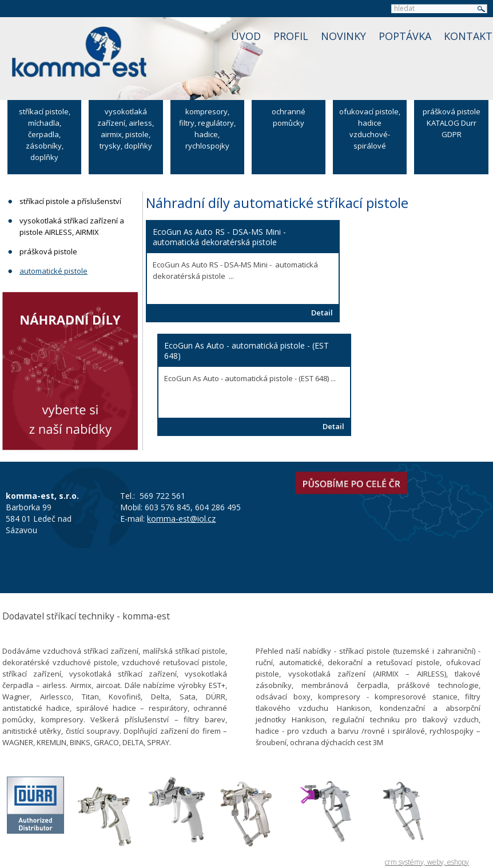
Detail (322, 313)
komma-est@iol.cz (181, 519)
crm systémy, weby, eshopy (427, 862)
